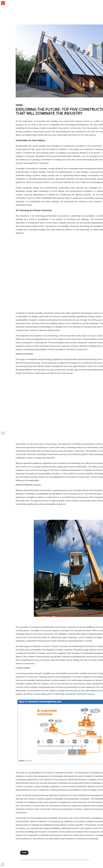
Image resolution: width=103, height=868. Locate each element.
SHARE (24, 853)
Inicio (2, 1)
